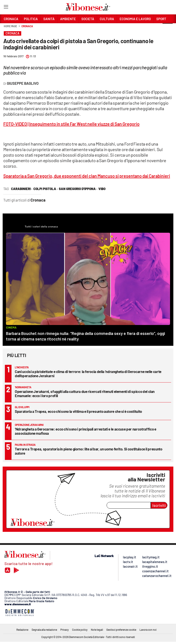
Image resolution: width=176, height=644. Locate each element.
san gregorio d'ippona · (78, 189)
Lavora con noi (148, 630)
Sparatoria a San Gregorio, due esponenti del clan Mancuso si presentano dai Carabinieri (87, 176)
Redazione (22, 630)
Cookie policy (80, 630)
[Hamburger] (6, 8)
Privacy (65, 630)
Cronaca (27, 26)
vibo (102, 189)
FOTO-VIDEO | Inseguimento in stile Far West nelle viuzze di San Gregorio (71, 124)
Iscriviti (159, 505)
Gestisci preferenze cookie (121, 630)
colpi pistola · (46, 189)
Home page (10, 26)
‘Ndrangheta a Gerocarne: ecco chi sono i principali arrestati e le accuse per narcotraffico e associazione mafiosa (85, 431)
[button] (168, 29)
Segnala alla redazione (44, 630)
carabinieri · (22, 189)
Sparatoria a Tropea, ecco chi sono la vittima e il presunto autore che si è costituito (78, 411)
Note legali (97, 630)
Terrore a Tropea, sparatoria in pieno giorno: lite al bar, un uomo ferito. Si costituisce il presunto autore (89, 451)
